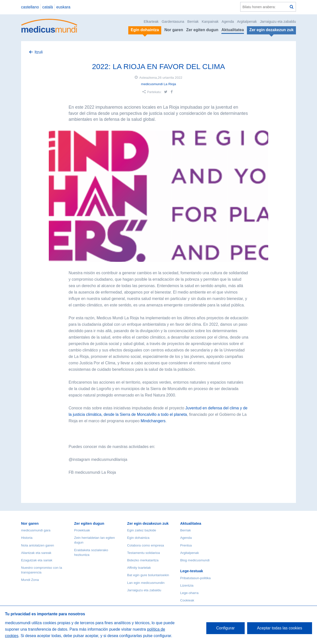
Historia (27, 538)
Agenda (228, 22)
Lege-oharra (189, 593)
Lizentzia (187, 585)
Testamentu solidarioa (143, 553)
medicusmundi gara (36, 530)
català (48, 7)
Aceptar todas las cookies (280, 628)
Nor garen (174, 30)
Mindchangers (153, 421)
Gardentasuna (173, 22)
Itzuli (39, 52)
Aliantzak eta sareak (36, 553)
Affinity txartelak (139, 568)
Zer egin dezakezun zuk (148, 523)
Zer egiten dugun (202, 30)
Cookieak (187, 600)
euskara (63, 7)
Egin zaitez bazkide (142, 530)
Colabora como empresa (145, 545)
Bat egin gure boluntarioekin (148, 575)
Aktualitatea (233, 30)
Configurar (225, 628)
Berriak (193, 22)
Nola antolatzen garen (38, 545)
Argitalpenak (247, 22)
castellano (30, 7)
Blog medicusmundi (195, 560)
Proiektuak (82, 530)
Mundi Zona (30, 580)
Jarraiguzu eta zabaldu (278, 22)
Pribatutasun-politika (195, 578)
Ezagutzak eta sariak (37, 560)
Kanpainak (210, 22)
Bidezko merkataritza (143, 560)
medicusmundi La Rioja (158, 84)
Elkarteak (151, 22)
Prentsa (186, 545)
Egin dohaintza (138, 538)
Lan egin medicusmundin (146, 583)
